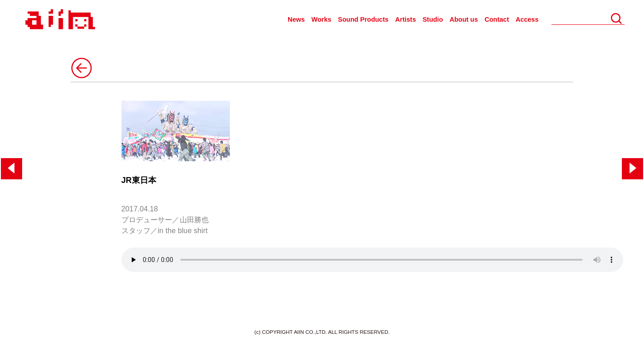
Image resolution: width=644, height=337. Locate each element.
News (296, 19)
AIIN (59, 20)
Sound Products (363, 19)
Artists (406, 19)
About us (464, 19)
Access (527, 19)
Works (322, 19)
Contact (497, 19)
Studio (433, 19)
